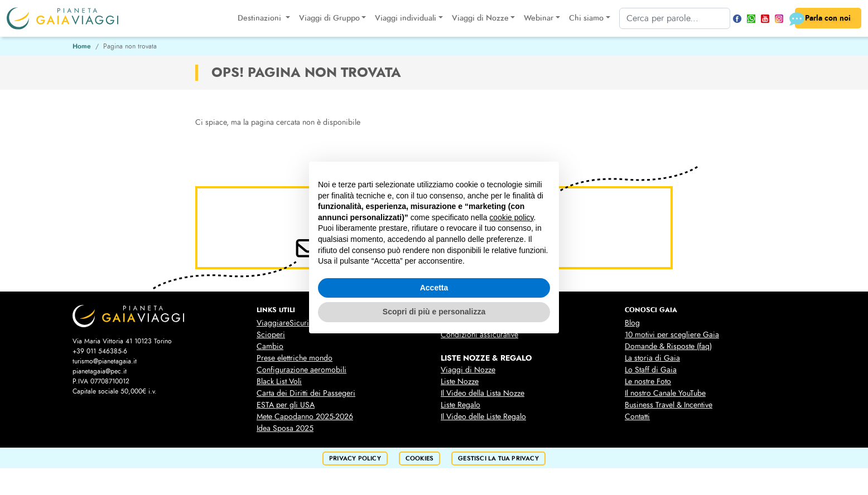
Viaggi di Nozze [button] (479, 18)
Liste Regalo (460, 405)
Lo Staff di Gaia (651, 370)
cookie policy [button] (511, 217)
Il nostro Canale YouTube (665, 393)
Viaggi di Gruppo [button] (328, 18)
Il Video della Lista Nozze (483, 393)
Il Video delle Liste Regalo (483, 417)
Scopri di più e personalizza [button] (434, 312)
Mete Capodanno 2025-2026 (305, 417)
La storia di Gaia (652, 358)
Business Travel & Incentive (669, 405)
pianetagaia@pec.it (100, 371)
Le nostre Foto (648, 382)
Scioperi (271, 335)
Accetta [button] (434, 288)
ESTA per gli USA (286, 405)
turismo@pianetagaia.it (105, 361)
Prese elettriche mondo (295, 358)
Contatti (637, 417)
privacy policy (355, 458)
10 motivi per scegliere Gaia (672, 335)
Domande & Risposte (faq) (668, 346)
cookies (419, 458)
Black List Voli (279, 382)
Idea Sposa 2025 (285, 428)
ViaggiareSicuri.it (286, 323)
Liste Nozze (460, 382)
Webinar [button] (537, 18)
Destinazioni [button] (259, 18)
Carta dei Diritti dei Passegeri (306, 393)
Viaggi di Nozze (468, 370)
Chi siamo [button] (585, 18)
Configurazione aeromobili (302, 370)
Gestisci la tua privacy (498, 458)
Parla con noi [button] (822, 19)
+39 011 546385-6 (100, 351)
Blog (632, 323)
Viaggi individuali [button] (404, 18)
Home (82, 46)
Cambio (270, 346)
